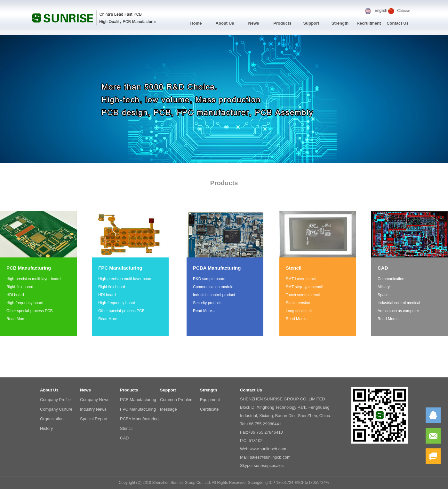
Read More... (17, 319)
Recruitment (369, 23)
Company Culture (56, 409)
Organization (52, 419)
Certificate (209, 409)
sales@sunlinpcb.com (270, 457)
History (46, 428)
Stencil (126, 428)
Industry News (93, 409)
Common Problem (177, 400)
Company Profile (55, 400)
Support (311, 23)
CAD (124, 438)
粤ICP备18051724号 (312, 483)
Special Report (94, 419)
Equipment (210, 400)
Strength (340, 23)
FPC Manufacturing (138, 409)
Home (196, 23)
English (381, 11)
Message (168, 409)
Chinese (403, 11)
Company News (95, 400)
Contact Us (398, 23)
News (254, 23)
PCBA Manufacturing (139, 419)
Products (282, 23)
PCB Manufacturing (138, 400)
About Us (225, 23)
